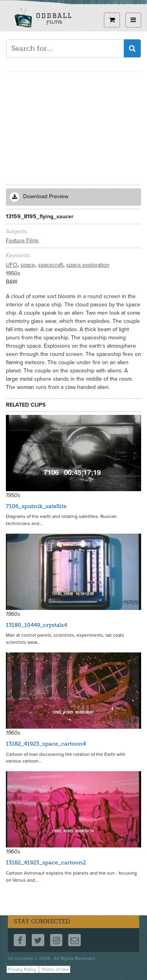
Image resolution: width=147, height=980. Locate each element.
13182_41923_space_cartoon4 (46, 744)
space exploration (88, 265)
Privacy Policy (22, 969)
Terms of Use (55, 969)
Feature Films (22, 240)
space (28, 265)
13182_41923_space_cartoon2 (46, 863)
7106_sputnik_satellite (36, 506)
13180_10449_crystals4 (36, 625)
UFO (12, 265)
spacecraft (51, 265)
